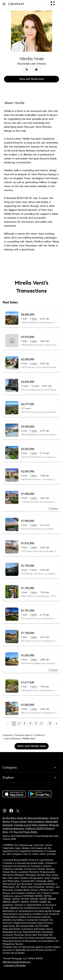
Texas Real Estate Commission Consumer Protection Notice (28, 933)
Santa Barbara (13, 739)
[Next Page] (56, 724)
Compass (7, 735)
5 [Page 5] (36, 723)
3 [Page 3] (25, 723)
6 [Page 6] (41, 723)
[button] (4, 4)
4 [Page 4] (30, 723)
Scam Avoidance (36, 822)
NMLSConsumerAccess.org (17, 962)
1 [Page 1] (14, 723)
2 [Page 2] (19, 723)
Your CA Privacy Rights (25, 832)
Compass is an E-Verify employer (31, 825)
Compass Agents (23, 735)
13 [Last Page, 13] (50, 723)
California (40, 735)
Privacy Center (19, 822)
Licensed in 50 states (15, 965)
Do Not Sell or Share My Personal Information (26, 818)
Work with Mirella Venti (32, 79)
